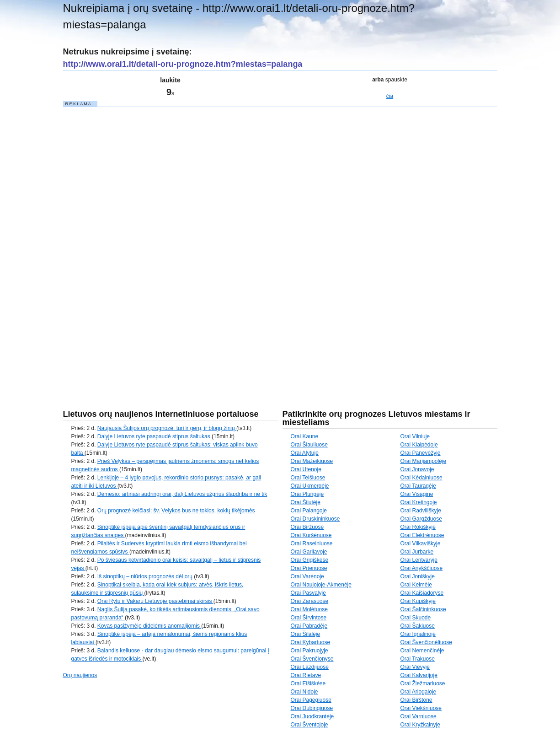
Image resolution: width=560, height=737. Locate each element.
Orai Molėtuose (309, 609)
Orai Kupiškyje (418, 601)
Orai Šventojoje (309, 725)
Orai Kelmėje (416, 585)
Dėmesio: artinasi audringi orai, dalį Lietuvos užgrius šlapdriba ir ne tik (182, 494)
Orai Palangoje (309, 511)
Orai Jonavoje (417, 469)
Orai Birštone (416, 700)
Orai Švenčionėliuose (426, 642)
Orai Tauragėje (419, 486)
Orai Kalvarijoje (419, 675)
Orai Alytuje (305, 453)
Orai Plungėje (307, 494)
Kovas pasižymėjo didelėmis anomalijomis (149, 626)
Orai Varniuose (419, 716)
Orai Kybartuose (311, 642)
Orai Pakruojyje (309, 651)
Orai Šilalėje (306, 634)
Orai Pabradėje (309, 626)
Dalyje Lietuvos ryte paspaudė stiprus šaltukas (155, 436)
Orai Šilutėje (306, 502)
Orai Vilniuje (415, 436)
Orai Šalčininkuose (423, 609)
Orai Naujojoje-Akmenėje (321, 585)
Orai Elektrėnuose (422, 535)
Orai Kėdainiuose (421, 478)
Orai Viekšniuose (421, 708)
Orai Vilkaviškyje (421, 543)
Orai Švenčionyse (312, 659)
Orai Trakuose (418, 659)
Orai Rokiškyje (418, 527)
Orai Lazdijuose (310, 667)
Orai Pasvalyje (308, 593)
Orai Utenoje (306, 469)
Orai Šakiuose (418, 626)
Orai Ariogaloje (419, 692)
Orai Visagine (417, 494)
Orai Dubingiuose (312, 708)
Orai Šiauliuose (309, 445)
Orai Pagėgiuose (311, 700)
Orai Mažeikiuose (312, 461)
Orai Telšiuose (308, 478)
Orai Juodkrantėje (312, 716)
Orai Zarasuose (310, 601)
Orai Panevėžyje (421, 453)
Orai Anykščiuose (422, 568)
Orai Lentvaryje (419, 560)
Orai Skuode (416, 618)
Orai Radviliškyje (421, 511)
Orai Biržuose (307, 527)
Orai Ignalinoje (418, 634)
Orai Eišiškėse (308, 683)
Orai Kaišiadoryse (422, 593)
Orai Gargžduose (421, 519)
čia (390, 96)
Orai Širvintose (309, 618)
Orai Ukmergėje (310, 486)
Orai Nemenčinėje (422, 651)
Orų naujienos (80, 675)
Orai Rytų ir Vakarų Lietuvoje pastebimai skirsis (155, 601)
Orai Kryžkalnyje (420, 725)
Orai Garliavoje (309, 552)
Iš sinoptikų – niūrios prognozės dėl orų (146, 576)
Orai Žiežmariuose (423, 683)
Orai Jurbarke (417, 552)
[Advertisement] (132, 245)
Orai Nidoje (304, 692)
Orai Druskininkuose (315, 519)
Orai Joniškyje (418, 576)
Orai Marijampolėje (424, 461)
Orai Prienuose (309, 568)
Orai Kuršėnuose (311, 535)
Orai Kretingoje (419, 502)
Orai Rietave (306, 675)
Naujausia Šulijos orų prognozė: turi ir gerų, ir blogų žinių (167, 428)
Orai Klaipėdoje (419, 445)
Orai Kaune (305, 436)
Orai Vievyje (415, 667)
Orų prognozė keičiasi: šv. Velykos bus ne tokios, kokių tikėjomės (176, 511)
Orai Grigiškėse (310, 560)
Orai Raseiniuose (312, 543)
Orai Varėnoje (307, 576)
